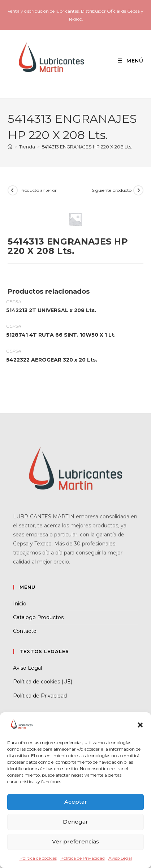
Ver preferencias (75, 841)
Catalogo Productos (38, 617)
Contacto (25, 631)
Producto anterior (38, 190)
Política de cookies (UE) (43, 682)
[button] (140, 725)
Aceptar (76, 802)
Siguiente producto (112, 190)
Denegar (75, 822)
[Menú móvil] (128, 61)
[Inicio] (10, 147)
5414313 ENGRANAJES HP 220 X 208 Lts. (87, 147)
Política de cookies (38, 858)
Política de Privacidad (83, 858)
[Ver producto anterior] (13, 190)
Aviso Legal (120, 858)
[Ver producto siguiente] (138, 190)
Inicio (20, 604)
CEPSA (14, 301)
